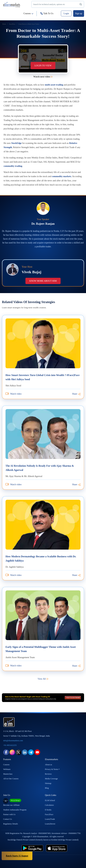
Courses (28, 13)
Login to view (43, 66)
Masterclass (8, 774)
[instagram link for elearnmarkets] (12, 752)
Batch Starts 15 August (17, 856)
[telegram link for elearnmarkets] (31, 752)
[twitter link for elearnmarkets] (18, 752)
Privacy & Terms (52, 769)
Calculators (49, 805)
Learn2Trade (50, 819)
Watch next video (43, 77)
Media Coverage (52, 779)
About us (49, 765)
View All (43, 679)
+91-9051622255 (10, 745)
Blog (47, 788)
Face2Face (49, 814)
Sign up (79, 13)
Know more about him (43, 281)
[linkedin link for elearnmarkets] (25, 752)
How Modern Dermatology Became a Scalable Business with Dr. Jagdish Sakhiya (41, 559)
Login (66, 13)
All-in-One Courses (11, 779)
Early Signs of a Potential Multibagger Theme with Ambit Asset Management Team (41, 649)
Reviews (48, 774)
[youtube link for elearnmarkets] (37, 752)
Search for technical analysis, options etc (58, 5)
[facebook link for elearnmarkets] (6, 752)
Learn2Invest (50, 824)
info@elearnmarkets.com (13, 741)
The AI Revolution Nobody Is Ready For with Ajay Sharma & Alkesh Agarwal (40, 468)
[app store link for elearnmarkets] (63, 848)
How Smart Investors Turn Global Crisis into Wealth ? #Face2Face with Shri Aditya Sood (43, 377)
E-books (48, 810)
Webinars (7, 769)
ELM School (50, 800)
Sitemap (48, 783)
